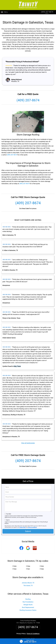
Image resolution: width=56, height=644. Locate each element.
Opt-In (8, 517)
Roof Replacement (28, 605)
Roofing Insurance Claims (28, 607)
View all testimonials (28, 440)
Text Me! (9, 511)
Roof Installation (28, 599)
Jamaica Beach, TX (28, 580)
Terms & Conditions (32, 524)
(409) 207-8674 (47, 12)
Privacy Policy (23, 524)
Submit (28, 528)
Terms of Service (41, 638)
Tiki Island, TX (28, 583)
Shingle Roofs (28, 602)
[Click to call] (28, 641)
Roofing (28, 596)
